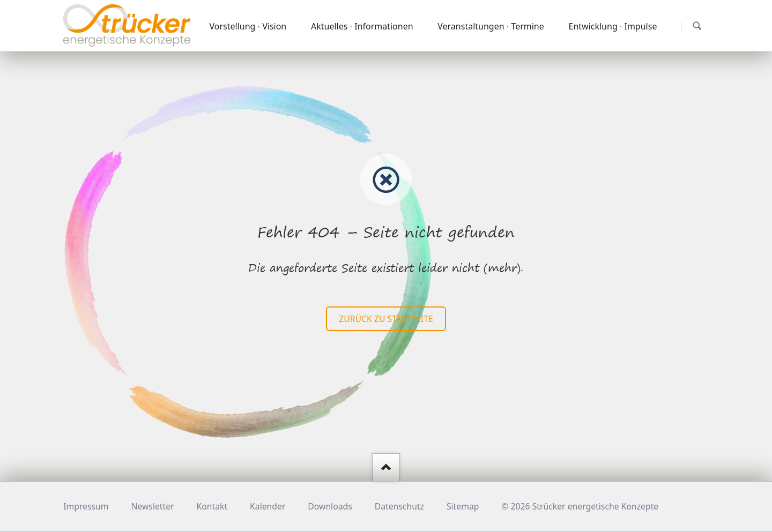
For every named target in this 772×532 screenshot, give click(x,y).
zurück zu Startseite (386, 319)
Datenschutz (399, 506)
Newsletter (152, 506)
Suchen (697, 26)
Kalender (268, 506)
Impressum (86, 506)
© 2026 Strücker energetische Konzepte (580, 506)
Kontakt (212, 506)
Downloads (330, 506)
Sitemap (463, 506)
